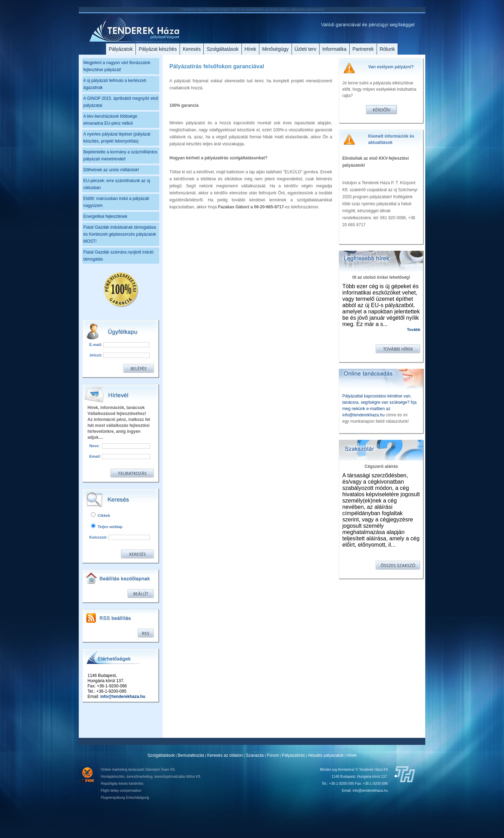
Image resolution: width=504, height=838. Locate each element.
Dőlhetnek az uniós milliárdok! (111, 170)
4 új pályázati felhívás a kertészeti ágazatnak (115, 84)
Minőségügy (275, 49)
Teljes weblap (107, 527)
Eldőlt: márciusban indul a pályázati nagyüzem (116, 202)
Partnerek (363, 49)
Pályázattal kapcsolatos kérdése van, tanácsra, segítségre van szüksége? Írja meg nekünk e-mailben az (379, 402)
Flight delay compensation (121, 791)
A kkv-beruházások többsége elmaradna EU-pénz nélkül (110, 120)
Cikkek (101, 515)
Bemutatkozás (191, 755)
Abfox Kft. (193, 777)
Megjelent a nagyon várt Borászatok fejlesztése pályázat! (117, 66)
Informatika (334, 49)
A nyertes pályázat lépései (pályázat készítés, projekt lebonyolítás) (117, 138)
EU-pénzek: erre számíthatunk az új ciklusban (117, 184)
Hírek (250, 49)
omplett (282, 81)
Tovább (414, 330)
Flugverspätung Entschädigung (125, 798)
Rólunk (387, 49)
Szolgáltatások (222, 49)
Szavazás (255, 755)
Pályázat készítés (158, 49)
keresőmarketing (140, 777)
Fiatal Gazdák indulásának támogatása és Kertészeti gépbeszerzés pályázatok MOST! (120, 234)
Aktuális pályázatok (326, 755)
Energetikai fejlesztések (105, 216)
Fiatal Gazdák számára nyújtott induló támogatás (118, 256)
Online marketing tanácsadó (123, 770)
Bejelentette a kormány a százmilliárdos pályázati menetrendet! (120, 155)
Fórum (273, 755)
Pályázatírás (293, 755)
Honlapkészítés (113, 777)
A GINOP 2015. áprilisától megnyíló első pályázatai (121, 102)
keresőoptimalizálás (170, 777)
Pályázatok (121, 49)
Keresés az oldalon (225, 755)
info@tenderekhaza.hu (123, 697)
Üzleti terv (306, 49)
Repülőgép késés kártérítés (122, 784)
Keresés (192, 49)
